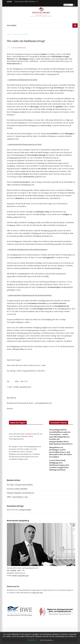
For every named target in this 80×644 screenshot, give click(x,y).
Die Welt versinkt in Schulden (17, 489)
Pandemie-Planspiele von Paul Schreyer (21, 493)
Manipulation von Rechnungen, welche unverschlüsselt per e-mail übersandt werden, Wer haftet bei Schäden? (61, 452)
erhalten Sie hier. (37, 593)
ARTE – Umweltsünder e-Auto (17, 497)
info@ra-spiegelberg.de (20, 576)
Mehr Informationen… (47, 640)
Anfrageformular (31, 434)
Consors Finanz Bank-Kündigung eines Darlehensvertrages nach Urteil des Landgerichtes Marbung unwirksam (59, 465)
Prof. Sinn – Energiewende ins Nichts (20, 485)
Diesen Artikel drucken (19, 48)
